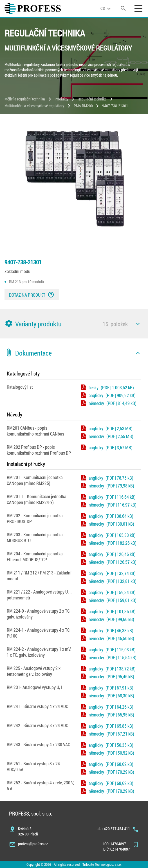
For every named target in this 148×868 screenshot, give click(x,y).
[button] (74, 324)
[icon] (138, 324)
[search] (123, 8)
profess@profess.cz (33, 844)
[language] (106, 8)
